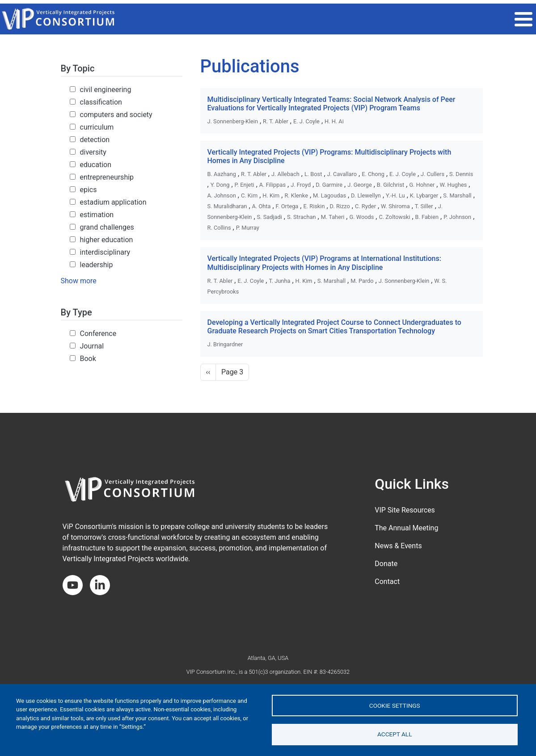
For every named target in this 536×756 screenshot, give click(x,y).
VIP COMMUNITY (321, 19)
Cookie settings (395, 705)
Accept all (395, 734)
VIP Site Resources (405, 510)
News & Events (398, 546)
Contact (387, 582)
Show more (79, 281)
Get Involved (418, 19)
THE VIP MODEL (260, 19)
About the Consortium (491, 19)
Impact (371, 19)
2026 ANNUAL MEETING (188, 19)
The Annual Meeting (406, 528)
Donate (386, 564)
